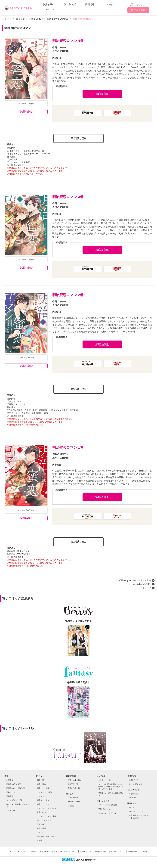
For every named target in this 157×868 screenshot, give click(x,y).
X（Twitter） (134, 793)
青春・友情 (41, 811)
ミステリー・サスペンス (47, 807)
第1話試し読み (78, 138)
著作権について (86, 851)
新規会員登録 (138, 10)
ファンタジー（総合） (46, 791)
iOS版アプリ (134, 779)
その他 (40, 839)
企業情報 (144, 851)
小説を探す (48, 4)
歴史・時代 (41, 823)
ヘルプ (12, 851)
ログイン (139, 5)
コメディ (40, 831)
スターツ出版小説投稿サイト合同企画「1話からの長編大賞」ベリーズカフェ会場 (111, 786)
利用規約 (34, 851)
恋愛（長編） (42, 783)
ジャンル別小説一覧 (14, 799)
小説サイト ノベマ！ (137, 810)
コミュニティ (12, 809)
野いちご (132, 806)
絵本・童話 (41, 827)
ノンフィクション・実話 (47, 815)
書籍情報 (90, 4)
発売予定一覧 (73, 783)
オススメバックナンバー (108, 812)
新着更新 (10, 795)
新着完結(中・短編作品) (16, 787)
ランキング (70, 4)
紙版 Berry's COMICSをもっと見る (135, 579)
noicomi (71, 805)
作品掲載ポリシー (47, 851)
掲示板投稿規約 (100, 851)
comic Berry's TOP (142, 583)
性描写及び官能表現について (67, 851)
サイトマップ (23, 851)
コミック (109, 4)
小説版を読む (26, 112)
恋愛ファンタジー (44, 799)
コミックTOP (145, 587)
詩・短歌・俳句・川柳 (46, 835)
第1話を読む (102, 94)
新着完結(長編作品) (14, 783)
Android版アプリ (135, 783)
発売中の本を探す (75, 779)
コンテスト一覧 (104, 779)
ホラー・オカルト (44, 819)
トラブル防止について (117, 851)
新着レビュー (12, 791)
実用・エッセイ (43, 803)
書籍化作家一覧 (74, 787)
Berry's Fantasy (74, 801)
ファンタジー (42, 795)
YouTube (132, 797)
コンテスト (48, 9)
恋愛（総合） (42, 779)
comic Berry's (73, 797)
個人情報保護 (133, 851)
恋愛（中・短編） (44, 787)
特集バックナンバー (106, 808)
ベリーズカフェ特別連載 (108, 804)
